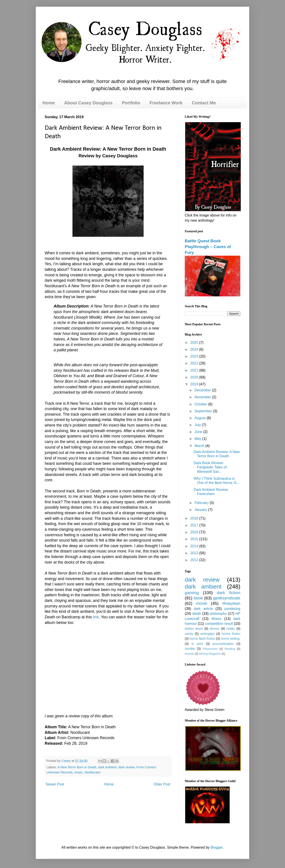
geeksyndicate (227, 598)
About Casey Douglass (88, 103)
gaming (192, 593)
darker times (194, 629)
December (203, 390)
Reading (230, 649)
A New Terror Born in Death (77, 767)
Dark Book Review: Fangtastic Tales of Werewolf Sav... (210, 467)
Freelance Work (166, 103)
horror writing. (231, 639)
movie (202, 603)
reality (231, 629)
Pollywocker (210, 649)
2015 (195, 539)
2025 (195, 343)
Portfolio (131, 103)
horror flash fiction (202, 639)
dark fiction (229, 593)
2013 (195, 553)
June (199, 432)
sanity (189, 634)
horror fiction (231, 634)
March (200, 446)
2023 (195, 356)
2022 (195, 363)
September (204, 411)
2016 (195, 532)
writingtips (207, 634)
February (202, 503)
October (201, 404)
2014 (195, 546)
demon (215, 629)
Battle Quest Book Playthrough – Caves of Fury (208, 247)
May (198, 439)
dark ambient (107, 767)
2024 (195, 349)
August (201, 418)
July (198, 425)
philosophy (218, 614)
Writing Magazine (210, 654)
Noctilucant (92, 772)
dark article (203, 609)
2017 (195, 525)
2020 (195, 377)
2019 (195, 384)
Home (49, 103)
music (79, 772)
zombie (190, 649)
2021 (195, 370)
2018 (195, 518)
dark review (127, 767)
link (96, 617)
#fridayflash (231, 604)
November (203, 397)
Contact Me (204, 103)
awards (189, 654)
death (197, 614)
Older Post (162, 784)
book (198, 598)
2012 (195, 560)
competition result (219, 624)
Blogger (217, 847)
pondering (232, 609)
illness (216, 619)
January (201, 510)
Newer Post (55, 784)
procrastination (223, 644)
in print (197, 644)
